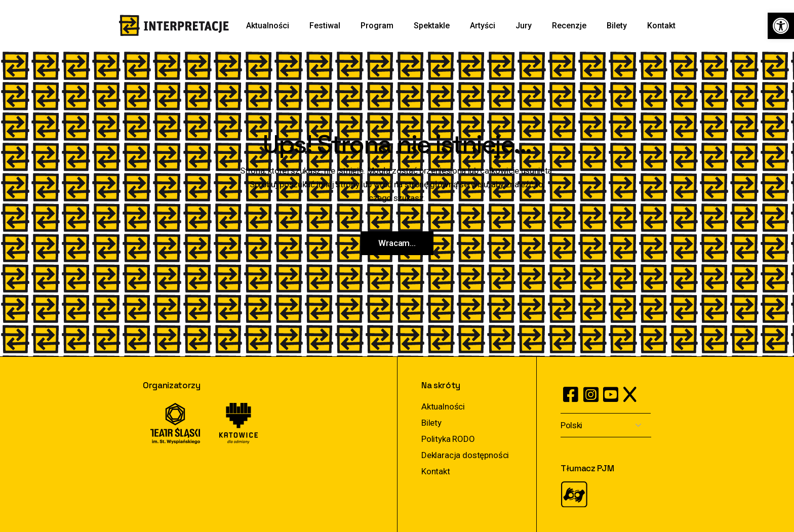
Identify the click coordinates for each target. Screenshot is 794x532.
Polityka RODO (448, 439)
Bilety (431, 423)
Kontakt (436, 471)
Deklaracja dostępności (465, 455)
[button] (781, 26)
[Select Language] (606, 425)
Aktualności (443, 406)
